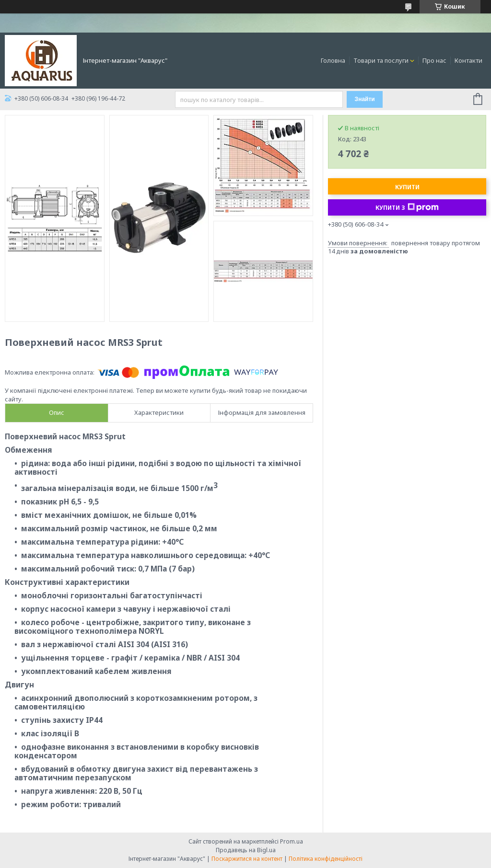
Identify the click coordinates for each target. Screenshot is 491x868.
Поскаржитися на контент (247, 859)
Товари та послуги (381, 60)
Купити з (407, 207)
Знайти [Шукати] (365, 99)
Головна (333, 60)
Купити (407, 187)
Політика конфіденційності (326, 859)
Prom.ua (292, 841)
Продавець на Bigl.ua (246, 850)
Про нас (434, 60)
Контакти (468, 60)
